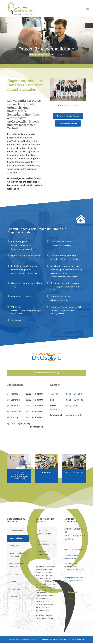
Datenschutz (73, 593)
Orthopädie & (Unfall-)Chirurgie (45, 534)
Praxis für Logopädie (74, 474)
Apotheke (47, 474)
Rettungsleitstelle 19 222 (74, 582)
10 (77, 107)
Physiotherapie (15, 590)
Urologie (13, 583)
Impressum (72, 599)
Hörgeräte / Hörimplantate (44, 554)
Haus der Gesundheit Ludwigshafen (22, 641)
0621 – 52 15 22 (74, 395)
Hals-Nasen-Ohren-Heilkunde (17, 566)
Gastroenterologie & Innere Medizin (18, 556)
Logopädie (14, 575)
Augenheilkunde (74, 416)
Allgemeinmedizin (16, 532)
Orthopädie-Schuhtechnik (43, 544)
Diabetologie (14, 547)
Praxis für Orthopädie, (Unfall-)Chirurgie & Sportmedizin (19, 477)
